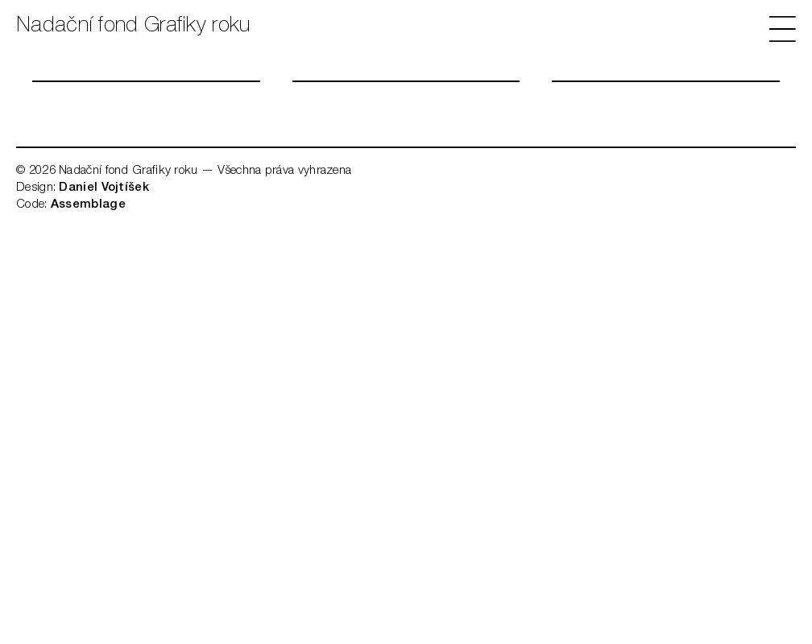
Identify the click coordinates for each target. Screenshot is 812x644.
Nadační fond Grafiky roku (133, 27)
